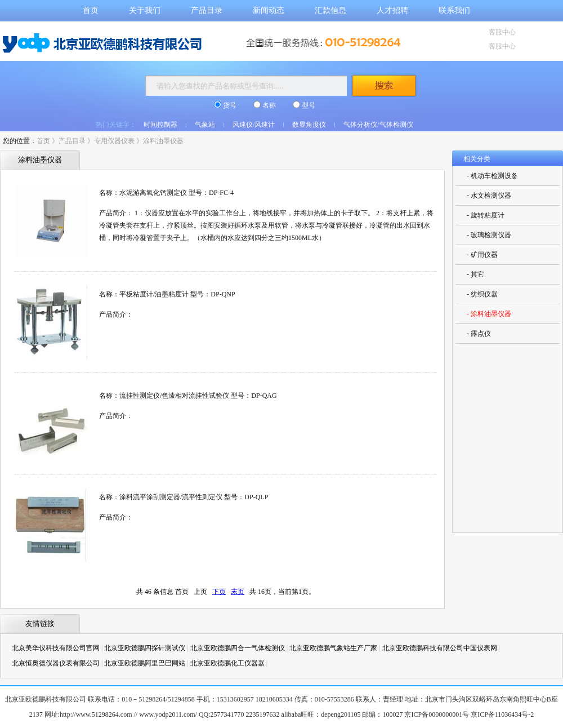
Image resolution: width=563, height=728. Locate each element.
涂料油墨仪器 (163, 141)
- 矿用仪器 (482, 255)
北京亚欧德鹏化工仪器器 (227, 663)
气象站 (205, 125)
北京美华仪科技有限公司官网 (56, 648)
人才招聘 (392, 10)
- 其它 (475, 274)
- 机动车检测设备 (492, 176)
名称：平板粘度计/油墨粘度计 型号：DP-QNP (167, 294)
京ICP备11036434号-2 (502, 714)
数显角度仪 (309, 125)
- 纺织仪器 (482, 294)
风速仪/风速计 (254, 125)
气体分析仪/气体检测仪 (378, 125)
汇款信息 (330, 10)
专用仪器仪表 (114, 141)
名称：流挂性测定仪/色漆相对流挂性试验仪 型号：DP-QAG (188, 396)
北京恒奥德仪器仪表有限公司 (56, 663)
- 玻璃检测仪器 (489, 235)
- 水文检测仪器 (489, 196)
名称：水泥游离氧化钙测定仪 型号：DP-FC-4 (166, 193)
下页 (219, 592)
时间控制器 (160, 125)
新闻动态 (269, 10)
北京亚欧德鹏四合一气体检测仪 (238, 648)
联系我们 (454, 10)
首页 (91, 10)
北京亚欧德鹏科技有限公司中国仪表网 (440, 648)
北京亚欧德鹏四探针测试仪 (145, 648)
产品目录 (207, 10)
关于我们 (145, 10)
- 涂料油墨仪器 (489, 314)
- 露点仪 (479, 334)
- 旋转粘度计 (486, 215)
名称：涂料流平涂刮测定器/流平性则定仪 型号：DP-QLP (184, 497)
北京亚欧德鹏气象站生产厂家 (333, 648)
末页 (238, 592)
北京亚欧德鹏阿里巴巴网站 (145, 663)
